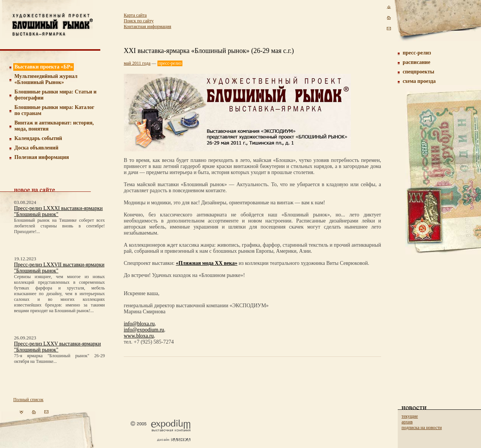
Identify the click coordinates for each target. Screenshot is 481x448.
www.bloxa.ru (139, 336)
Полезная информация (42, 157)
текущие (410, 416)
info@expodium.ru (144, 330)
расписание (416, 62)
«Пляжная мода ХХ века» (207, 263)
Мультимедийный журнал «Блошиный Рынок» (46, 79)
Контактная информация (147, 26)
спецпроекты (419, 72)
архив (407, 422)
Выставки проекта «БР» (44, 67)
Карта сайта (135, 15)
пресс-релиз (417, 53)
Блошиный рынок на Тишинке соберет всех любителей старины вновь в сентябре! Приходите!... (59, 226)
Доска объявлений (36, 148)
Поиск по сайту (139, 21)
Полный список (28, 400)
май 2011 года (137, 63)
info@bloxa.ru (139, 324)
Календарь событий (38, 138)
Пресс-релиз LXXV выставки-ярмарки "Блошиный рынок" (57, 347)
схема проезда (419, 81)
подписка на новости (422, 428)
